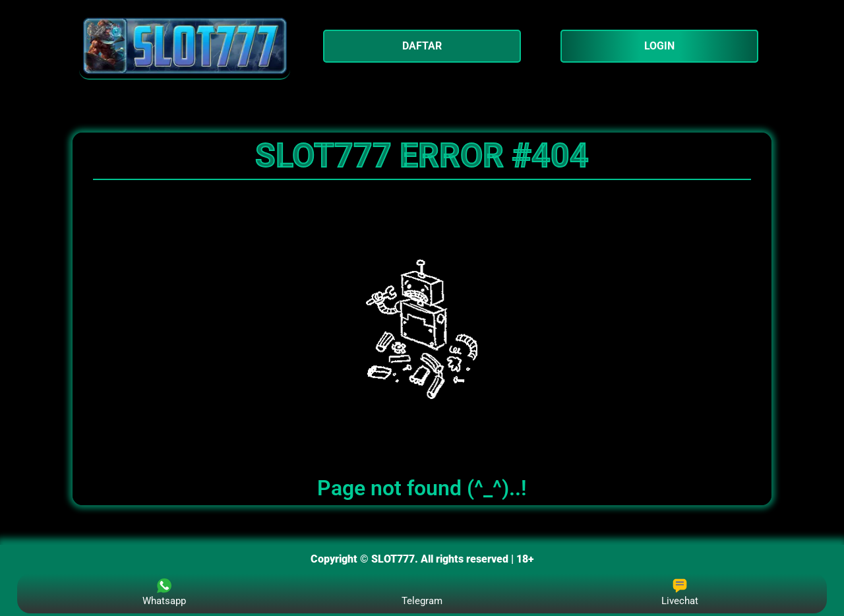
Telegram (422, 593)
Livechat (680, 593)
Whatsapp (164, 593)
